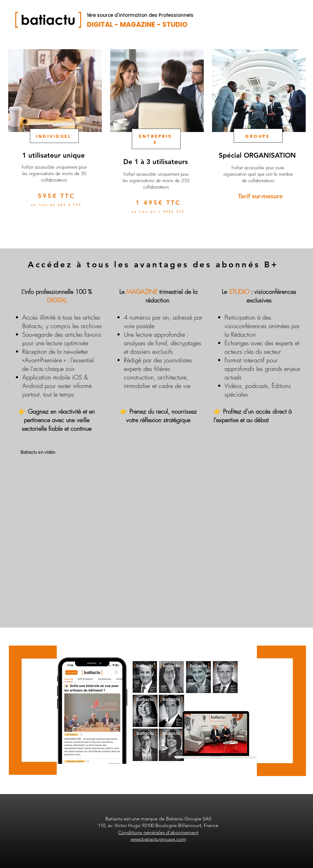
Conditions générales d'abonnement (158, 832)
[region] (54, 142)
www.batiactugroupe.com (158, 839)
